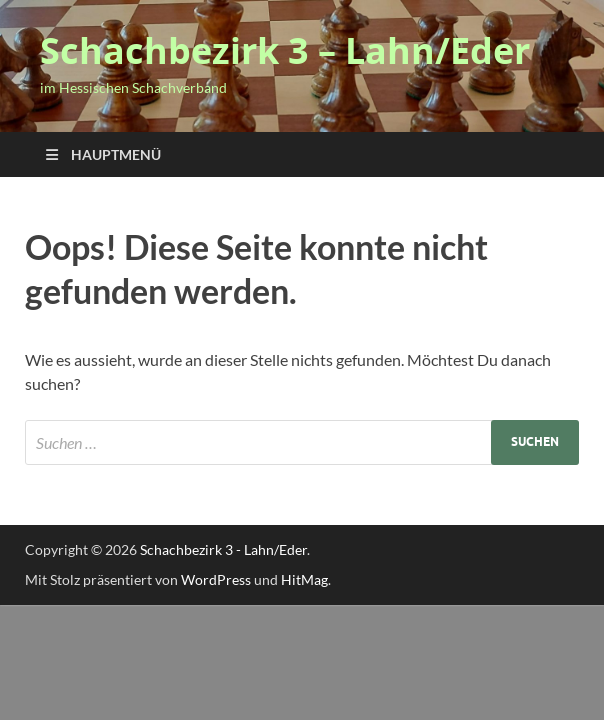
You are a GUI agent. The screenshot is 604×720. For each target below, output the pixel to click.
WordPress (216, 579)
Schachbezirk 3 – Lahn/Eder (285, 50)
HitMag (304, 579)
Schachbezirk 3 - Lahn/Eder (223, 549)
